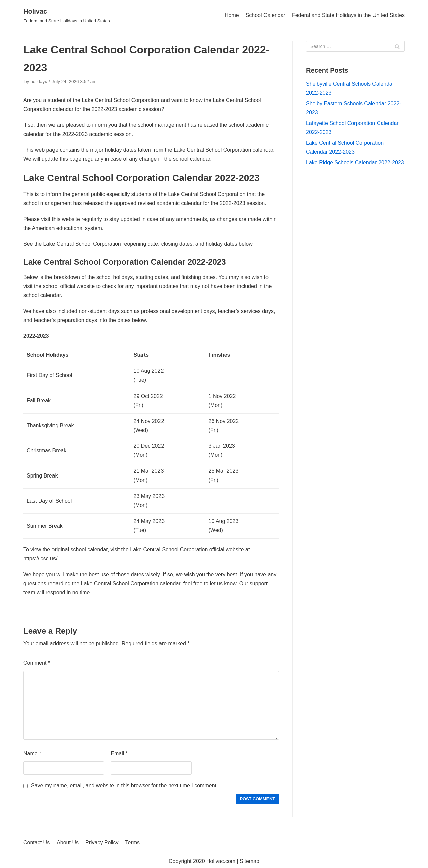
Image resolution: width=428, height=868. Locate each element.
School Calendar (265, 15)
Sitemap (250, 861)
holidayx (39, 81)
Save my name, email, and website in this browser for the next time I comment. (124, 786)
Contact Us (37, 842)
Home (232, 15)
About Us (68, 842)
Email (119, 753)
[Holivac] (67, 15)
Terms (133, 842)
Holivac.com (221, 861)
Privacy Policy (102, 842)
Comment (37, 663)
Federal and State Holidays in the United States (348, 15)
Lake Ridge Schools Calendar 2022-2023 (355, 162)
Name (32, 753)
